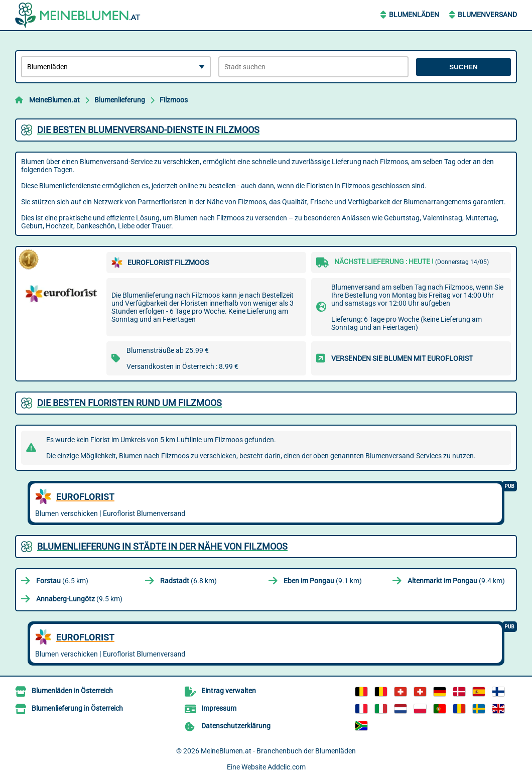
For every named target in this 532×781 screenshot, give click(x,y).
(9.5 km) (79, 599)
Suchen (463, 67)
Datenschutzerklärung (236, 726)
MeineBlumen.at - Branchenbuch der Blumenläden (278, 751)
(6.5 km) (62, 581)
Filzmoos (174, 100)
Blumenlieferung (120, 100)
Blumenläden (414, 15)
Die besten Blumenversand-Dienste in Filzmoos (148, 130)
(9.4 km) (456, 581)
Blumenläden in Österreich (72, 691)
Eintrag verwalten (229, 691)
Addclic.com (287, 767)
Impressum (219, 708)
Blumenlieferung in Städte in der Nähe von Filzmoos (162, 546)
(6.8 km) (188, 581)
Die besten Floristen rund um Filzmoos (129, 403)
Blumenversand (487, 15)
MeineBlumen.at (54, 100)
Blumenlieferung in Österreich (77, 708)
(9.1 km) (323, 581)
